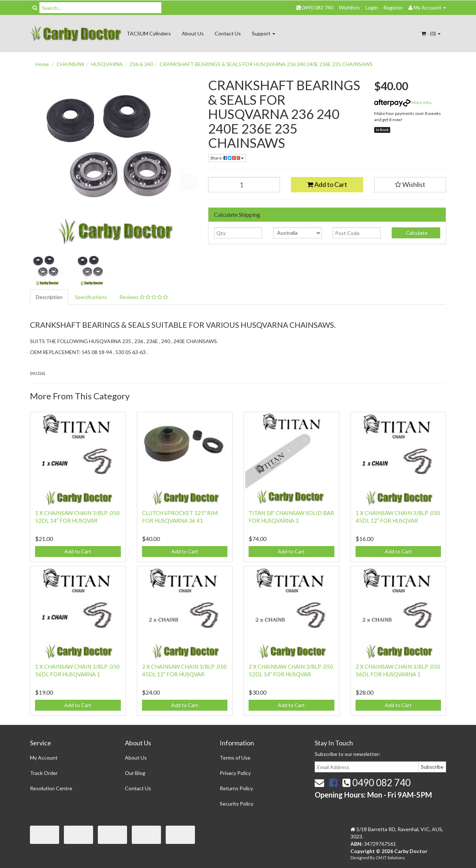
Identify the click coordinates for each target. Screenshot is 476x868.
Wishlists (349, 7)
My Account (44, 758)
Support (264, 33)
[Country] (297, 233)
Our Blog (135, 773)
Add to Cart (327, 184)
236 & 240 (141, 64)
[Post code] (357, 233)
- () (431, 33)
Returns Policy (236, 788)
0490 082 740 (315, 7)
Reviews (144, 297)
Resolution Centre (51, 788)
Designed (360, 858)
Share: (227, 158)
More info (402, 102)
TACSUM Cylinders (149, 33)
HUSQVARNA (107, 64)
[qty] (238, 233)
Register (393, 7)
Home (42, 64)
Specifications (91, 297)
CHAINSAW (70, 64)
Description (49, 297)
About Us (193, 33)
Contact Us (228, 33)
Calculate (416, 233)
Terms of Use (235, 758)
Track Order (44, 773)
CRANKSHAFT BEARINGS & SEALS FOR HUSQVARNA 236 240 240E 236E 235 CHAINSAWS (266, 64)
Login (372, 7)
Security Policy (237, 804)
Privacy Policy (235, 773)
